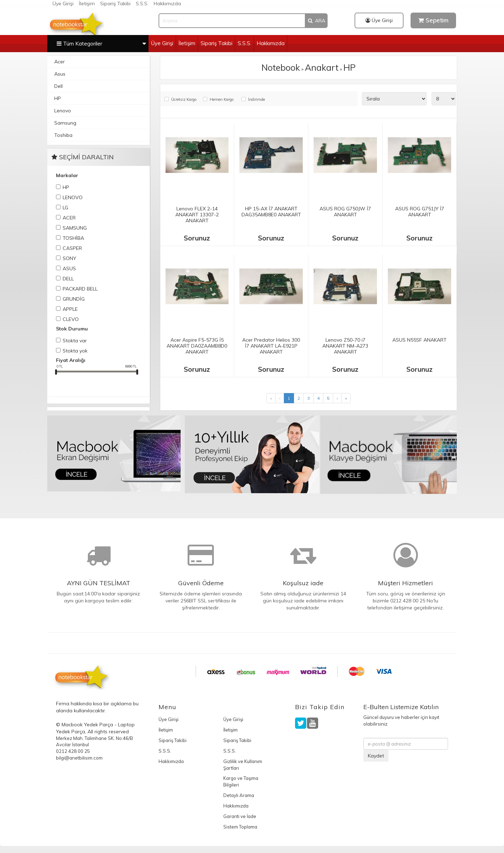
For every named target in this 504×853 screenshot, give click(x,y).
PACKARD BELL (80, 289)
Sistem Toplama (240, 827)
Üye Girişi (63, 4)
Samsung (65, 123)
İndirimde (257, 99)
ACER (69, 218)
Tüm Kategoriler (101, 43)
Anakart (322, 67)
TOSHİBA (73, 238)
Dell (58, 86)
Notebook (281, 67)
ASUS (69, 268)
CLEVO (71, 319)
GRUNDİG (74, 299)
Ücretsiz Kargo (184, 99)
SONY (69, 258)
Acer (59, 62)
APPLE (70, 309)
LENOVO (73, 197)
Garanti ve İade (240, 816)
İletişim (87, 4)
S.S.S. (142, 4)
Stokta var (75, 341)
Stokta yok (75, 351)
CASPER (72, 248)
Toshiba (63, 135)
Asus (60, 74)
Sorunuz (197, 238)
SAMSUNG (75, 228)
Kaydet (376, 756)
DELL (68, 279)
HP (58, 98)
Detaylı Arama (239, 795)
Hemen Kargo (222, 99)
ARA (316, 21)
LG (65, 208)
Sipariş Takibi (115, 4)
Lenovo (63, 111)
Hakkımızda (167, 4)
